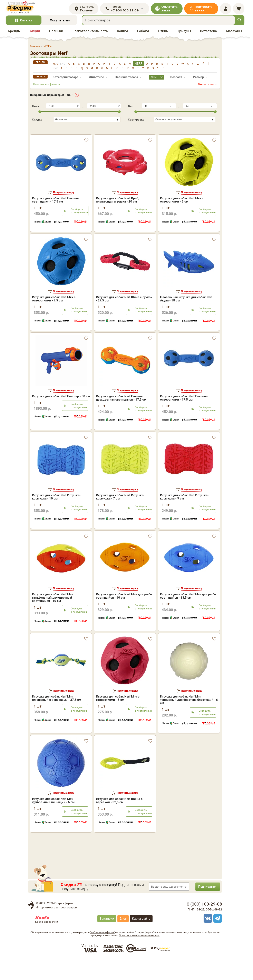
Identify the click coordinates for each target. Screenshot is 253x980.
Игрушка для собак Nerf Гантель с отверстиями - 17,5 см (185, 419)
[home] (25, 9)
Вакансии (107, 940)
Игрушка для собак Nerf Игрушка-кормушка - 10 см (56, 518)
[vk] (207, 939)
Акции (35, 35)
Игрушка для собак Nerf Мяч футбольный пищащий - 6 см (53, 822)
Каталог (26, 24)
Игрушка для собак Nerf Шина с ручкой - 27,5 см (124, 320)
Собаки (143, 35)
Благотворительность (90, 35)
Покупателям (60, 24)
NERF (71, 99)
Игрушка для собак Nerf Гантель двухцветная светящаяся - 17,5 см (121, 419)
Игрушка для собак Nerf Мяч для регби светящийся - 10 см (124, 617)
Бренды (14, 35)
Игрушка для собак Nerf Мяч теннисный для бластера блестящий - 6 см (189, 721)
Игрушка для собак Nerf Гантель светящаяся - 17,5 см (55, 197)
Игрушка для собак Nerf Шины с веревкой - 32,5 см (119, 822)
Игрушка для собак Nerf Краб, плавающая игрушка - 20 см (117, 197)
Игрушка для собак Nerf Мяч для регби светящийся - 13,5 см (188, 617)
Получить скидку (64, 189)
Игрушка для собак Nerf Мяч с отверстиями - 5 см (118, 719)
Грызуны (184, 35)
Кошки (122, 35)
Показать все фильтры (47, 88)
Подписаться (206, 907)
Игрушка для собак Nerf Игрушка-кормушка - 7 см (120, 518)
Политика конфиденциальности (139, 956)
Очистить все (206, 88)
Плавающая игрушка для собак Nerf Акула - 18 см (186, 320)
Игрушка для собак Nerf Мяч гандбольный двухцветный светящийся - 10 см (53, 619)
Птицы (163, 35)
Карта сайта (141, 940)
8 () (204, 925)
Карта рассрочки (47, 943)
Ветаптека (208, 35)
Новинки (56, 35)
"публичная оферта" (102, 953)
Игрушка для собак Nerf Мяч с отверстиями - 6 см (182, 197)
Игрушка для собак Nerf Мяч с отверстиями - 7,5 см (54, 320)
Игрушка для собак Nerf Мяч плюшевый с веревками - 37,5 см (57, 719)
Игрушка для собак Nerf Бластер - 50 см (61, 417)
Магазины (234, 35)
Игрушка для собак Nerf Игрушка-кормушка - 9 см (184, 518)
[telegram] (217, 939)
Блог (123, 940)
